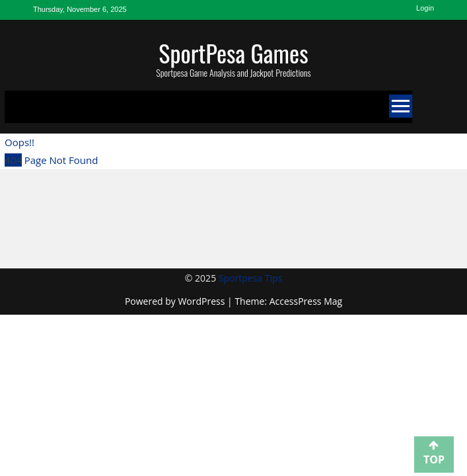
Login (425, 8)
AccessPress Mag (306, 301)
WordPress (202, 301)
